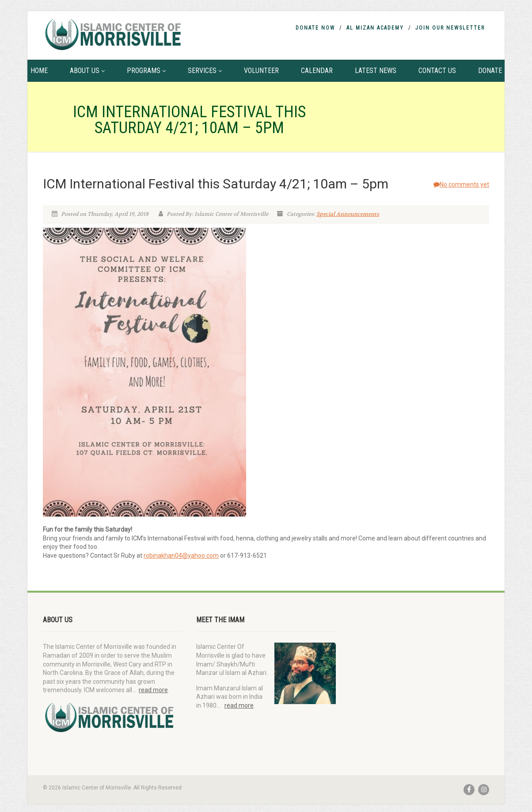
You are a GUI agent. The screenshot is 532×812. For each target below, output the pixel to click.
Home (39, 71)
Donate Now (315, 28)
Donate (490, 71)
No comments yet (461, 184)
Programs (146, 71)
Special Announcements (348, 214)
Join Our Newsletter (450, 28)
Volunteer (261, 71)
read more (153, 690)
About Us (87, 71)
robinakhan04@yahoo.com (181, 555)
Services (205, 71)
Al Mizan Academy (375, 28)
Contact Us (437, 71)
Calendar (317, 71)
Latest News (376, 71)
